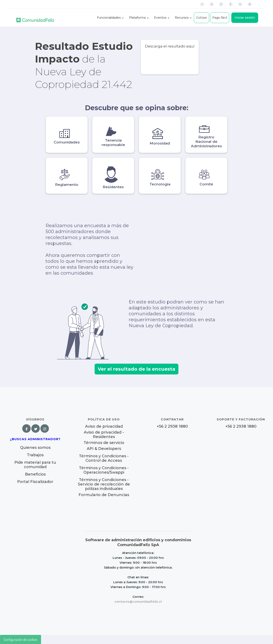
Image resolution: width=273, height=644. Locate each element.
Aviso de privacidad (104, 426)
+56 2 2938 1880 (172, 426)
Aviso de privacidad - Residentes (104, 435)
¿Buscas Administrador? (35, 439)
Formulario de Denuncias (104, 495)
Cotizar (202, 18)
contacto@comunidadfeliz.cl (138, 602)
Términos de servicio (104, 443)
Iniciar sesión (245, 18)
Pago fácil (220, 18)
